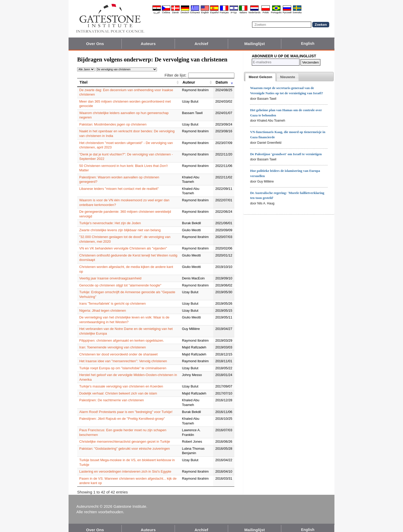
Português (276, 12)
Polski (266, 12)
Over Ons (95, 44)
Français (224, 12)
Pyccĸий (287, 12)
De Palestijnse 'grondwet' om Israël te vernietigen (286, 154)
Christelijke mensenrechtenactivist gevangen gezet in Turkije (125, 437)
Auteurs (148, 44)
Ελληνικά (195, 12)
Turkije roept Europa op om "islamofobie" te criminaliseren (123, 363)
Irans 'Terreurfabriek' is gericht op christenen (112, 299)
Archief (201, 44)
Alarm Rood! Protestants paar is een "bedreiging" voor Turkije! (126, 407)
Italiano (243, 12)
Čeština (166, 12)
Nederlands (254, 12)
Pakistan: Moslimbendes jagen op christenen (113, 124)
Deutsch (185, 12)
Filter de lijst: (199, 75)
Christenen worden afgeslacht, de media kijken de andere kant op (129, 267)
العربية (157, 12)
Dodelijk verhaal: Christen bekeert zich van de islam (118, 389)
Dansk (175, 12)
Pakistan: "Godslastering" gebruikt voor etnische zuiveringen (124, 444)
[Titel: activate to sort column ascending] (129, 82)
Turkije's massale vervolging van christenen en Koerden (121, 382)
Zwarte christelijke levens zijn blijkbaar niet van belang (120, 230)
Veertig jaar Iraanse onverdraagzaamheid (110, 274)
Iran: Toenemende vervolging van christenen (113, 343)
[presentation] (260, 77)
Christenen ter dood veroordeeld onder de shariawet (118, 350)
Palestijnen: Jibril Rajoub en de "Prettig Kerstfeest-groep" (122, 414)
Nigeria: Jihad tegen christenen (103, 306)
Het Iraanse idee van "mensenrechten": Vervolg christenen (123, 357)
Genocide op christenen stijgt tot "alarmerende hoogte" (120, 281)
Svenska (297, 12)
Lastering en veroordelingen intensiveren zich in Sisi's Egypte (125, 467)
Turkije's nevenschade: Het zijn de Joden (110, 223)
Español (214, 12)
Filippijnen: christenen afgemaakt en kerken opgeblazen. (122, 336)
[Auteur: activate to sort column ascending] (197, 82)
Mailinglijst (255, 44)
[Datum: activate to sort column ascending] (224, 82)
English (205, 12)
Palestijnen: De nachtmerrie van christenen (112, 396)
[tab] (260, 77)
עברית (234, 12)
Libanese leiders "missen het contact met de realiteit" (119, 189)
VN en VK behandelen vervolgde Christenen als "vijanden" (123, 248)
